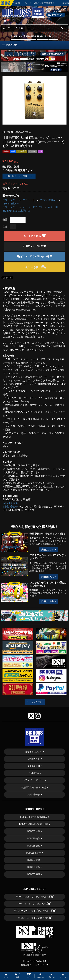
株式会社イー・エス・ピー (34, 965)
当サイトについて (33, 752)
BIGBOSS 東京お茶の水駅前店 (33, 817)
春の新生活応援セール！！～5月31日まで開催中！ (42, 3)
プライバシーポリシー (33, 780)
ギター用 (53, 207)
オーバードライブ (33, 207)
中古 (29, 976)
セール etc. (40, 976)
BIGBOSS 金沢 (34, 846)
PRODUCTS (10, 45)
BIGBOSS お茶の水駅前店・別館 (34, 824)
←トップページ (35, 702)
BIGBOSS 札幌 (34, 831)
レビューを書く (34, 267)
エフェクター (10, 200)
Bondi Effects (11, 204)
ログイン (53, 36)
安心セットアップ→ (56, 15)
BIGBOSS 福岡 (34, 874)
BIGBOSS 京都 (34, 860)
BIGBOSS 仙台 (34, 838)
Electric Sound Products (34, 961)
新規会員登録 (30, 36)
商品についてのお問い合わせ (35, 256)
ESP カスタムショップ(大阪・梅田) (35, 918)
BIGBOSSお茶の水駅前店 (16, 211)
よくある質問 (33, 766)
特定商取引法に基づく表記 (33, 787)
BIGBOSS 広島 (34, 867)
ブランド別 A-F (49, 200)
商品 (18, 976)
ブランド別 (29, 200)
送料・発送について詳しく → (19, 176)
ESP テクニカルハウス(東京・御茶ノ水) (35, 897)
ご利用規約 (34, 773)
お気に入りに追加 (35, 246)
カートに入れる (34, 236)
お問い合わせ (10, 507)
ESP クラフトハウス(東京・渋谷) (34, 904)
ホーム (6, 976)
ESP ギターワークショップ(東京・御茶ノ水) (35, 911)
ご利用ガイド (17, 36)
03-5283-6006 (11, 503)
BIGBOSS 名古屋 (33, 853)
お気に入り (42, 36)
